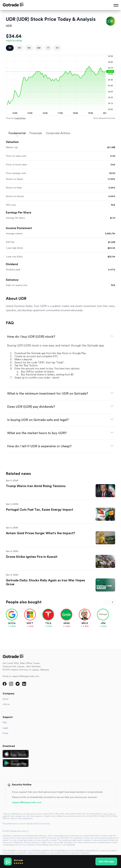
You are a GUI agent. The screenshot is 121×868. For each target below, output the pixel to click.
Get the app (106, 861)
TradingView (20, 118)
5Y (57, 48)
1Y (48, 48)
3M (39, 48)
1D (10, 48)
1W (19, 48)
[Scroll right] (113, 602)
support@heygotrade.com (27, 802)
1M (29, 48)
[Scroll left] (106, 602)
